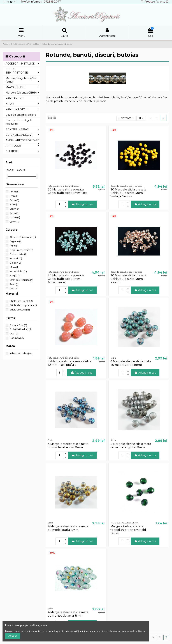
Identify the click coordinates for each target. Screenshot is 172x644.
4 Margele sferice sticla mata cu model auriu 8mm (68, 528)
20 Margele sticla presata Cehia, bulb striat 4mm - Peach (128, 279)
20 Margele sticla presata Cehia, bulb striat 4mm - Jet (67, 191)
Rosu (14, 284)
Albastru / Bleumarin (23, 237)
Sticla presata (20, 310)
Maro (14, 267)
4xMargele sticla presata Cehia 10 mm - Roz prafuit (69, 363)
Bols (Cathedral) (21, 329)
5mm (14, 196)
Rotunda (17, 338)
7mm (14, 204)
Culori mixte (18, 254)
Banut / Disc (18, 325)
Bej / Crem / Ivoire (21, 250)
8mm (15, 209)
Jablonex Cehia (21, 353)
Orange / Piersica (21, 280)
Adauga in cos (82, 204)
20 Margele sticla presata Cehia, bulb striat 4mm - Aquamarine (66, 279)
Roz (14, 288)
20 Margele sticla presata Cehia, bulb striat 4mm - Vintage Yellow (128, 193)
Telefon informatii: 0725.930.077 (41, 2)
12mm (14, 222)
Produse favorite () (155, 2)
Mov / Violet (18, 271)
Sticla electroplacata (24, 305)
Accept (13, 636)
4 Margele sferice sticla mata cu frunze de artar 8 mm (68, 614)
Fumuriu (16, 258)
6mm (14, 200)
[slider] (7, 176)
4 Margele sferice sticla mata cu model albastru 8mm (68, 446)
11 (141, 118)
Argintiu (16, 241)
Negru (15, 276)
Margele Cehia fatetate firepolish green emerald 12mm (128, 530)
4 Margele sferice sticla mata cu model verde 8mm (131, 363)
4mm (14, 192)
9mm (14, 213)
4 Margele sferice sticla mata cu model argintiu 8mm (131, 446)
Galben (16, 263)
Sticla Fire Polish (21, 301)
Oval (14, 334)
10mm (15, 217)
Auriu (14, 246)
